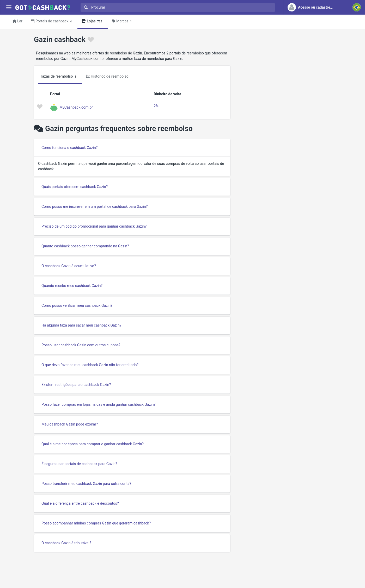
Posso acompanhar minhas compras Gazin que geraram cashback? (96, 523)
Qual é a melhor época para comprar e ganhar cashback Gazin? (93, 444)
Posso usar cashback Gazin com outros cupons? (81, 345)
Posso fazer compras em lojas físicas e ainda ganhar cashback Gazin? (98, 404)
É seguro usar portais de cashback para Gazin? (79, 464)
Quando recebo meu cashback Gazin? (72, 286)
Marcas (123, 21)
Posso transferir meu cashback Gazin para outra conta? (86, 484)
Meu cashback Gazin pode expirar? (70, 424)
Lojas (93, 21)
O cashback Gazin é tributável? (66, 543)
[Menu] (9, 7)
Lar (17, 21)
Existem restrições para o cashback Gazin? (76, 385)
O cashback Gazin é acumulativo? (69, 266)
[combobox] (177, 7)
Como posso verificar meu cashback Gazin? (77, 305)
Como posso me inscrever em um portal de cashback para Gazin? (95, 207)
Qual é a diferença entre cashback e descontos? (80, 503)
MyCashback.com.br (76, 107)
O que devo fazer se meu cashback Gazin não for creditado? (90, 365)
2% (156, 106)
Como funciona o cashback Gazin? (69, 148)
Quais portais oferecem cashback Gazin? (75, 187)
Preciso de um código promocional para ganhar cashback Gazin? (94, 226)
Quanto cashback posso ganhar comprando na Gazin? (85, 246)
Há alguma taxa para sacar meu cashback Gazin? (81, 325)
